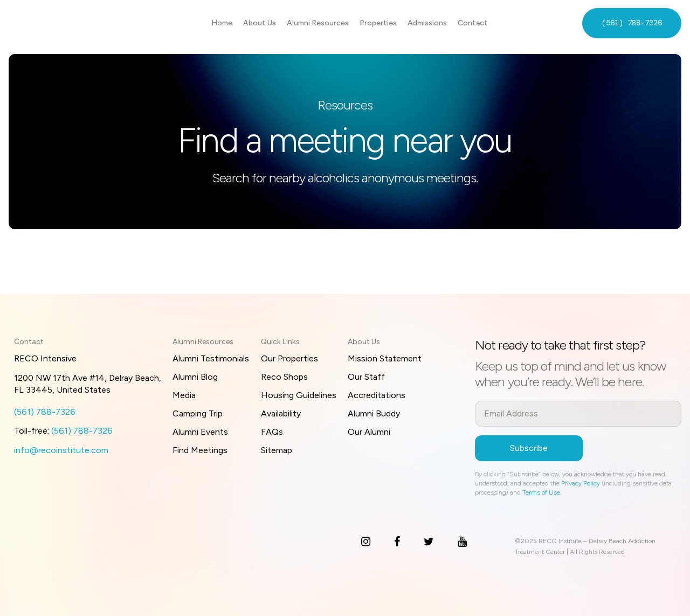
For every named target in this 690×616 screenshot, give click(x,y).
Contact (473, 23)
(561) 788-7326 (632, 23)
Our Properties (289, 358)
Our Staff (366, 377)
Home (222, 23)
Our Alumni (369, 432)
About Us (260, 23)
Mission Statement (385, 358)
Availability (281, 413)
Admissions (427, 23)
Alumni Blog (195, 377)
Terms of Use (541, 492)
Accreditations (377, 395)
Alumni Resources (318, 23)
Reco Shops (284, 377)
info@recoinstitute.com (61, 450)
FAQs (272, 432)
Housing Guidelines (299, 395)
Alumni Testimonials (211, 358)
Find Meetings (200, 450)
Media (184, 395)
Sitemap (277, 450)
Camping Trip (198, 413)
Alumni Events (200, 432)
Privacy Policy (581, 483)
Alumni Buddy (374, 413)
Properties (378, 23)
